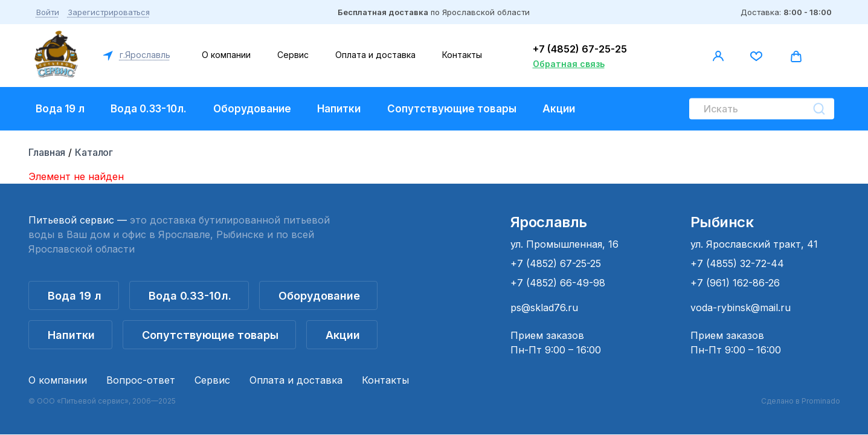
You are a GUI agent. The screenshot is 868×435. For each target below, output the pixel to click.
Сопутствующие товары (452, 109)
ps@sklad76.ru (544, 308)
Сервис (293, 55)
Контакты (462, 55)
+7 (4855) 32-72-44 (737, 263)
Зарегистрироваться (109, 12)
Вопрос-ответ (141, 380)
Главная (47, 152)
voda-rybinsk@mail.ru (741, 308)
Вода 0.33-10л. (149, 109)
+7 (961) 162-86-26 (735, 283)
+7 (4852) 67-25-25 (580, 49)
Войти (48, 12)
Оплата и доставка (375, 55)
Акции (559, 109)
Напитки (339, 109)
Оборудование (252, 109)
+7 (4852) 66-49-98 (558, 283)
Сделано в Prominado (801, 401)
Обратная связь (569, 64)
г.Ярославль (144, 55)
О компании (226, 55)
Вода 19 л (60, 109)
